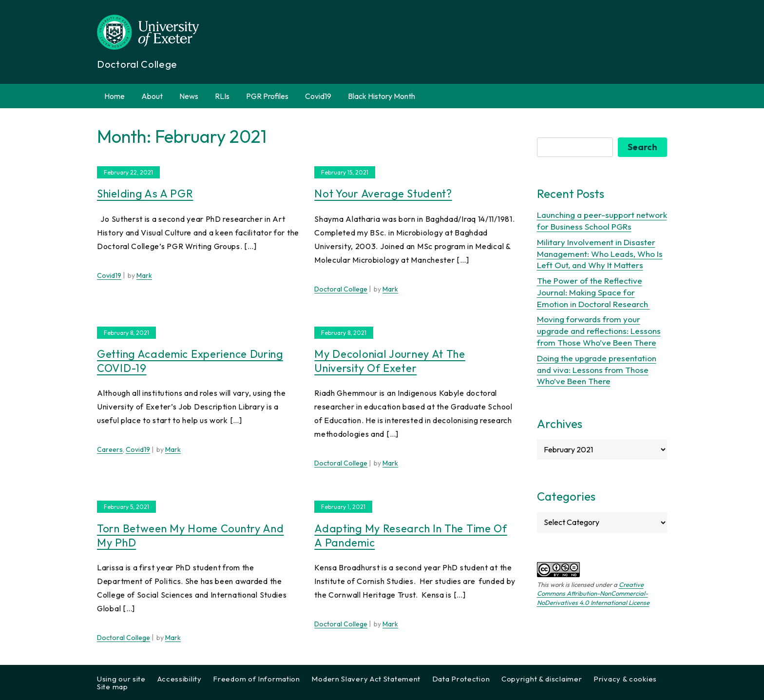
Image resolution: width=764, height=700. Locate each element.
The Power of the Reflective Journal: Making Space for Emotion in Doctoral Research (593, 292)
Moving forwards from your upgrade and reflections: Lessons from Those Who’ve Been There (599, 331)
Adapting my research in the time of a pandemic (411, 535)
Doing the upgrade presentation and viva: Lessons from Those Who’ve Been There (597, 370)
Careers (110, 449)
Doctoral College (341, 289)
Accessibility (180, 679)
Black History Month (382, 96)
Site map (113, 687)
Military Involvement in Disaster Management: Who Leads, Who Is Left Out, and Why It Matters (600, 254)
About (152, 96)
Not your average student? (383, 194)
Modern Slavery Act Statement (366, 679)
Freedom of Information (256, 679)
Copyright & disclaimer (542, 679)
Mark (144, 275)
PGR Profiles (267, 96)
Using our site (121, 679)
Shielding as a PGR (145, 194)
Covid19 (318, 96)
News (189, 96)
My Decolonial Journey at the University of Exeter (390, 361)
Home (115, 96)
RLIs (222, 96)
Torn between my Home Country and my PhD (190, 535)
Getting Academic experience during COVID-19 (190, 361)
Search (642, 147)
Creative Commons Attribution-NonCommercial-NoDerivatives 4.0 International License (593, 593)
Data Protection (461, 679)
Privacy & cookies (625, 679)
